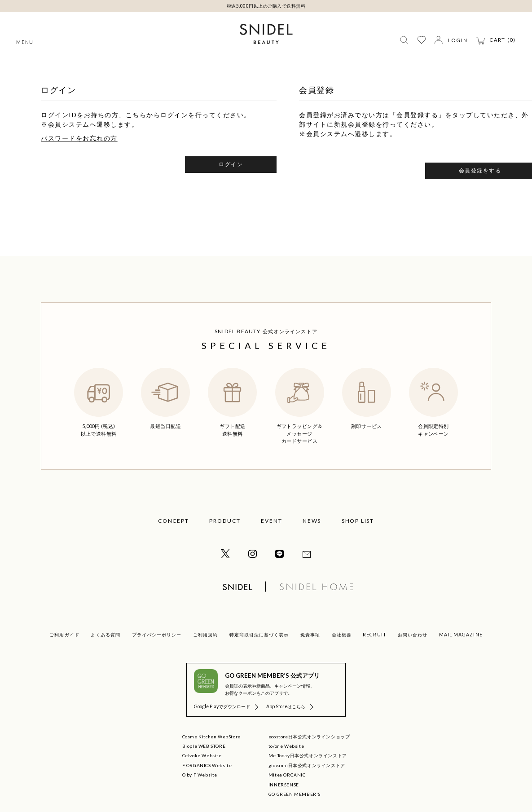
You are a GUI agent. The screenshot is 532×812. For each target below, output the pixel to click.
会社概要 (342, 635)
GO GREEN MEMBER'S (295, 794)
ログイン (231, 164)
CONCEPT (174, 521)
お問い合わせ (413, 635)
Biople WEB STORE (204, 746)
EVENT (271, 521)
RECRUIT (374, 635)
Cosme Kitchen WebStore (211, 737)
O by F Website (200, 775)
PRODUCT (225, 521)
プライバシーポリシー (157, 635)
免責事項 (310, 635)
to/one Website (286, 746)
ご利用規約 (205, 635)
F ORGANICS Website (207, 765)
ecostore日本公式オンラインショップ (309, 737)
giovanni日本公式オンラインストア (307, 765)
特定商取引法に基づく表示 (259, 635)
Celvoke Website (202, 755)
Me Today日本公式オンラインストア (308, 755)
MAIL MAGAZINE (461, 635)
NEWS (312, 521)
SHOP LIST (358, 521)
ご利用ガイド (64, 635)
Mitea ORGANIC (287, 775)
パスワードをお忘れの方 (79, 138)
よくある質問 (106, 635)
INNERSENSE (284, 785)
